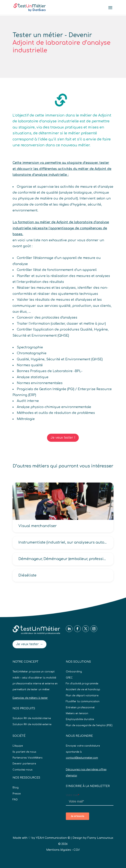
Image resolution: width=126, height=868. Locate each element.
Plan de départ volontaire (82, 696)
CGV (77, 850)
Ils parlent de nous (24, 752)
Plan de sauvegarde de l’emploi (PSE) (89, 725)
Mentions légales (59, 850)
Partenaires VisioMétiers (28, 758)
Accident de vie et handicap (83, 689)
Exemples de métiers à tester (30, 698)
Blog (16, 788)
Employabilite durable (80, 719)
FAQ (15, 800)
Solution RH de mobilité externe (32, 724)
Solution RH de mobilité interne (32, 718)
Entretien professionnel (80, 708)
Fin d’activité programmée (82, 684)
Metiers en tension (77, 713)
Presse (17, 794)
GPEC (69, 678)
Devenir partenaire (24, 764)
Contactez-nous (23, 770)
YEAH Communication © (53, 838)
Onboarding (74, 672)
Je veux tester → (29, 644)
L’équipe (18, 746)
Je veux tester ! (63, 438)
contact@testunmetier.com (82, 758)
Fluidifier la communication (83, 701)
